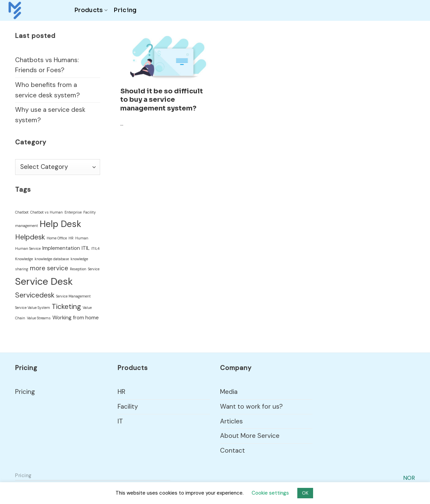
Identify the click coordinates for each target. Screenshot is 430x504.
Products (91, 10)
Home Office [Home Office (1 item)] (57, 238)
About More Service (250, 436)
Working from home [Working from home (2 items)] (76, 318)
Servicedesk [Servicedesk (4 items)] (35, 295)
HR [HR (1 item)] (71, 238)
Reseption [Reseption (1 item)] (78, 269)
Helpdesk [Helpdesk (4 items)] (30, 237)
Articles (231, 421)
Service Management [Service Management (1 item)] (73, 296)
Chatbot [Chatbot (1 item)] (22, 212)
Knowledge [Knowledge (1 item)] (24, 259)
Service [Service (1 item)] (94, 269)
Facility (128, 406)
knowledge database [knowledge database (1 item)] (52, 259)
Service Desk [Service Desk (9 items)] (44, 281)
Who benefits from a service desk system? (48, 90)
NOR (409, 478)
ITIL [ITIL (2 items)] (86, 248)
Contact (232, 450)
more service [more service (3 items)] (49, 268)
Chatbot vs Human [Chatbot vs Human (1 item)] (47, 212)
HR (121, 392)
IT (120, 421)
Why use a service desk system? (50, 115)
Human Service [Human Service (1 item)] (28, 248)
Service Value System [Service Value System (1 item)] (33, 308)
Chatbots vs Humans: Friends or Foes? (47, 65)
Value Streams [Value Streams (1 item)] (39, 318)
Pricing (125, 10)
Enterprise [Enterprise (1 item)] (73, 212)
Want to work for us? (251, 406)
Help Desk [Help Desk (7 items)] (60, 224)
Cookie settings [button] (270, 493)
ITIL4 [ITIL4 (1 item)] (95, 248)
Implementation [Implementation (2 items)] (61, 248)
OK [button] (305, 493)
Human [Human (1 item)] (82, 238)
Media (229, 392)
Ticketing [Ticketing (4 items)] (66, 307)
